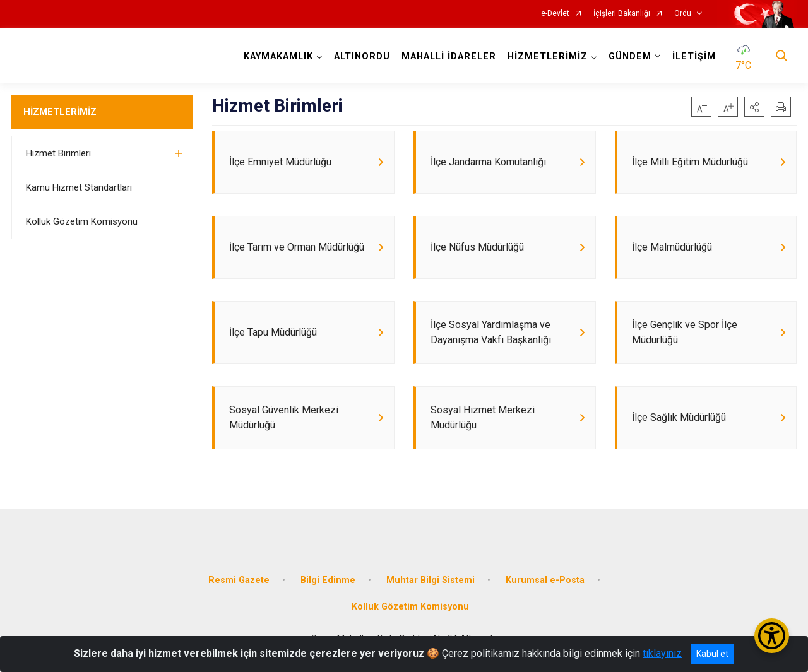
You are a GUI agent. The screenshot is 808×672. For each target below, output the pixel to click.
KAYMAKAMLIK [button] (278, 56)
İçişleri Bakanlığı (622, 14)
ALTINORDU (362, 56)
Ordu (683, 14)
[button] (754, 107)
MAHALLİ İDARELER (449, 56)
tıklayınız (662, 653)
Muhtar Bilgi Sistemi (431, 580)
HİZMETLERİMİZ (60, 112)
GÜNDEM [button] (630, 56)
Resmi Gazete (239, 580)
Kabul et (712, 654)
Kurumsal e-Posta (545, 580)
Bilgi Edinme (328, 580)
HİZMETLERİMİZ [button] (548, 56)
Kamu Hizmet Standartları (79, 187)
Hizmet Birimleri (58, 153)
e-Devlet (555, 14)
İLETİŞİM (694, 56)
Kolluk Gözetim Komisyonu (82, 221)
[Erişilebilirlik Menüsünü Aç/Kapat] (772, 636)
